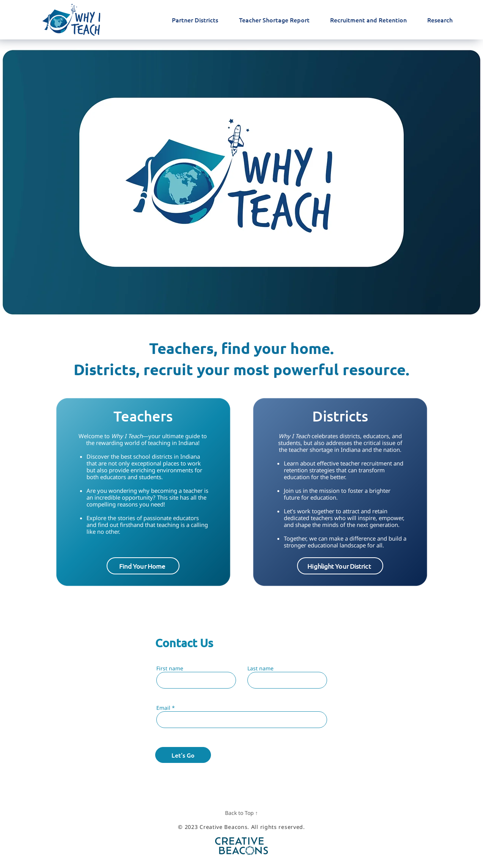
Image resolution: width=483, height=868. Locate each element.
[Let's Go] (183, 755)
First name (170, 668)
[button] (340, 566)
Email (163, 708)
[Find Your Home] (143, 566)
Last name (260, 668)
